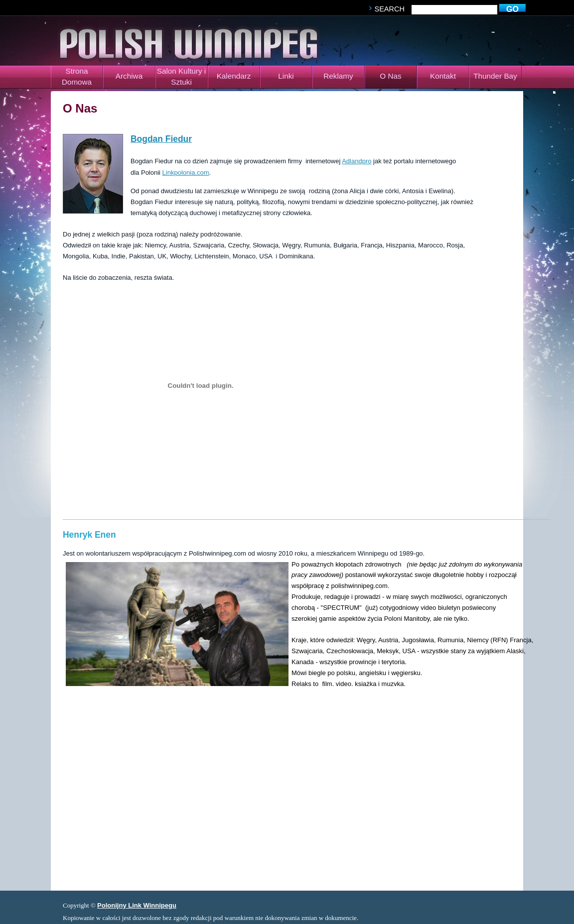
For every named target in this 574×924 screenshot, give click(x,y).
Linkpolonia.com (186, 173)
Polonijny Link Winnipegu (137, 905)
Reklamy (338, 76)
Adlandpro (357, 161)
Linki (286, 76)
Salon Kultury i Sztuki (181, 76)
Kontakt (443, 76)
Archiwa (129, 76)
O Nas (390, 76)
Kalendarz (234, 76)
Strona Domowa (77, 76)
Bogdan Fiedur (161, 139)
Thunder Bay (495, 76)
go (512, 9)
